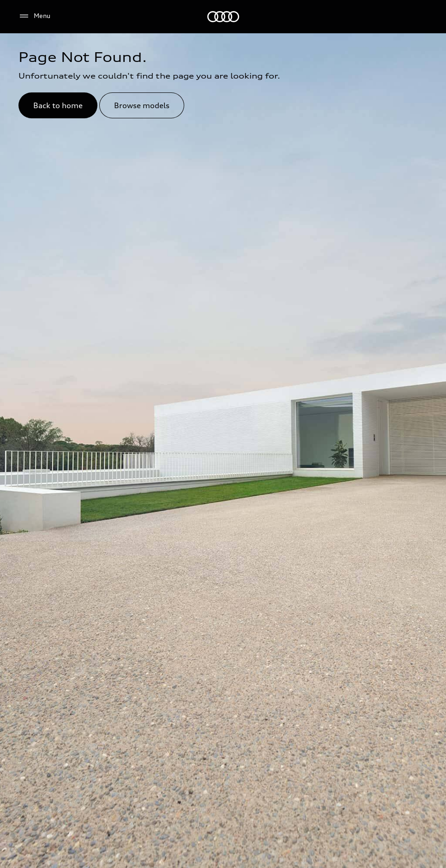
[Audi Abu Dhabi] (223, 17)
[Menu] (34, 16)
